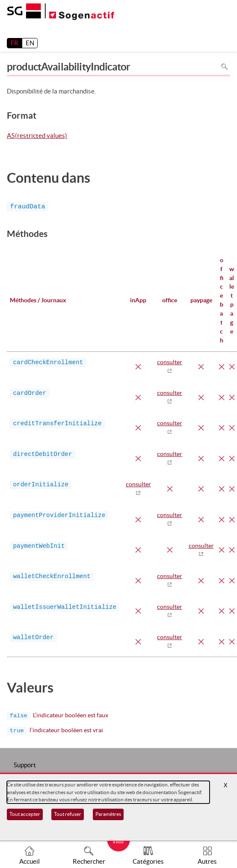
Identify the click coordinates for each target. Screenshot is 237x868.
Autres (207, 861)
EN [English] (30, 43)
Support (25, 765)
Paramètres (108, 814)
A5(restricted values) (37, 136)
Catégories (148, 861)
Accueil (30, 861)
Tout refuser (68, 814)
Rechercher (89, 861)
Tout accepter (25, 814)
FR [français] (15, 43)
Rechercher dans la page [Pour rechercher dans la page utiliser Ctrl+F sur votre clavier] (224, 67)
